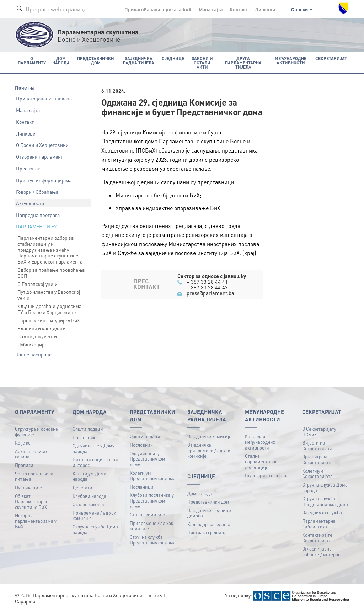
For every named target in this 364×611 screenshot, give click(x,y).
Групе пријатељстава (267, 475)
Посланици (142, 486)
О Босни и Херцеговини (42, 145)
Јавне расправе (34, 354)
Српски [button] (302, 9)
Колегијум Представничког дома (153, 475)
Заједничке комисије (209, 436)
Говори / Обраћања (37, 191)
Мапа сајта (211, 9)
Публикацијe (28, 487)
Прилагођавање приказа (44, 98)
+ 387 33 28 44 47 (207, 287)
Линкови (265, 9)
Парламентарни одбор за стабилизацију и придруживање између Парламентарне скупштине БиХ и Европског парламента (50, 249)
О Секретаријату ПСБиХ (319, 432)
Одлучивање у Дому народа (93, 448)
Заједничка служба (322, 512)
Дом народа (200, 493)
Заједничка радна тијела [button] (137, 60)
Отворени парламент (39, 156)
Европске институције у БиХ (49, 320)
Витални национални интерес (95, 462)
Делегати (82, 487)
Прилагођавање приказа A (158, 9)
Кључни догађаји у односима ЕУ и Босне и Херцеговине (49, 309)
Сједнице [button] (171, 58)
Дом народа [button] (60, 60)
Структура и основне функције (36, 432)
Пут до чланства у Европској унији (49, 295)
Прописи (24, 465)
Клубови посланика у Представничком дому (152, 500)
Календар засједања (209, 524)
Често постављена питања (34, 476)
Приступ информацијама (44, 180)
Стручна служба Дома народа (95, 529)
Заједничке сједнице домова (209, 513)
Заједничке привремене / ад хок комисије (209, 450)
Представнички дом (208, 501)
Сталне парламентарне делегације (261, 461)
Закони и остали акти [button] (200, 60)
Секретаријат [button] (332, 58)
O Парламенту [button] (31, 60)
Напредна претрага (38, 215)
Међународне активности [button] (291, 60)
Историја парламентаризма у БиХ (36, 521)
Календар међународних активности (260, 442)
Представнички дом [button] (94, 60)
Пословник (84, 437)
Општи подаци (88, 429)
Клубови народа (89, 496)
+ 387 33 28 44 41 (207, 281)
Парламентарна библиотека (319, 523)
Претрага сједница (207, 532)
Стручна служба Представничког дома (153, 540)
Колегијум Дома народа (89, 476)
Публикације (32, 344)
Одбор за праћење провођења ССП (51, 273)
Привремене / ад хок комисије (94, 515)
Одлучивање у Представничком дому (148, 458)
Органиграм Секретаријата (317, 459)
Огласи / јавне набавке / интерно (321, 551)
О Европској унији (38, 283)
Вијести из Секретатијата (317, 445)
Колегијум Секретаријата (317, 473)
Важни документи (37, 336)
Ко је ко (23, 443)
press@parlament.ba (210, 293)
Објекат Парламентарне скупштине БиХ (32, 501)
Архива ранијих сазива (31, 454)
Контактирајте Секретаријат (317, 538)
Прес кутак (28, 168)
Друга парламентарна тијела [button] (243, 62)
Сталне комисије (90, 504)
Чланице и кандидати (42, 328)
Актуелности (30, 203)
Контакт (239, 9)
